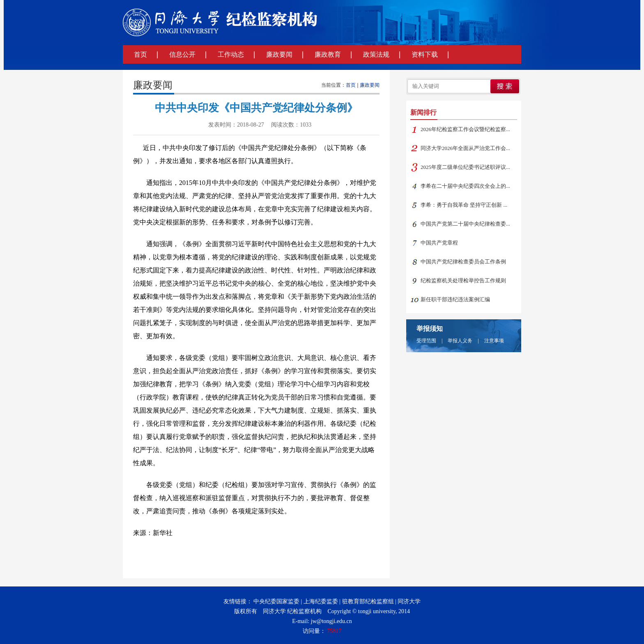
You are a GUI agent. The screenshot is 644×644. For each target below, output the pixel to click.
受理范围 (426, 341)
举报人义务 (460, 341)
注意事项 (494, 341)
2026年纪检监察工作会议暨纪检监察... (465, 129)
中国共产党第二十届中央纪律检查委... (465, 224)
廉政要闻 (279, 54)
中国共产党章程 (439, 243)
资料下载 (425, 54)
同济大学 (409, 601)
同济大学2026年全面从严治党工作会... (465, 148)
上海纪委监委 (321, 601)
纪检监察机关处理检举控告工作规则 (463, 280)
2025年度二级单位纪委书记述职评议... (465, 167)
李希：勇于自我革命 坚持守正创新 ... (464, 205)
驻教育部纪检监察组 (368, 601)
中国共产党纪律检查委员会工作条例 (463, 262)
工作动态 (231, 54)
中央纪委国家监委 (276, 601)
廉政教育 (328, 54)
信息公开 (182, 54)
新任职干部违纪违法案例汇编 (455, 299)
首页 (140, 54)
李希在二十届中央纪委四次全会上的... (465, 186)
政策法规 (376, 54)
